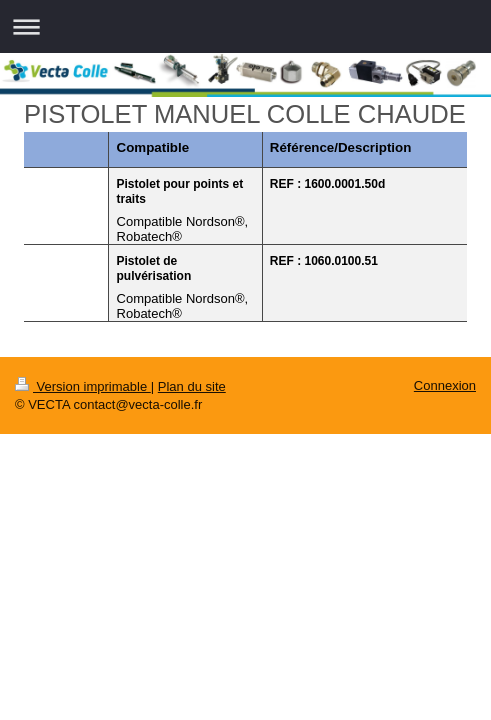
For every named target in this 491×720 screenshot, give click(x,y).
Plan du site (192, 386)
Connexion (445, 385)
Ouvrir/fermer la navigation (245, 26)
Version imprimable (83, 386)
